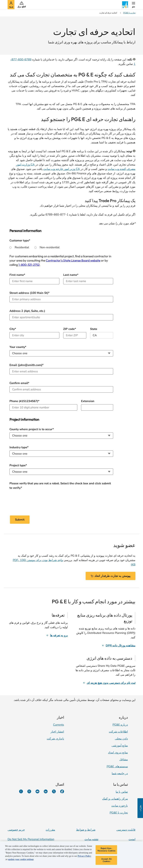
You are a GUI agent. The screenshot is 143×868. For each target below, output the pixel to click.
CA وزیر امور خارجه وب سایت (62, 169)
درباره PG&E (120, 725)
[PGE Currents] (21, 791)
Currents (59, 725)
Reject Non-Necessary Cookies (106, 850)
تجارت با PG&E (119, 813)
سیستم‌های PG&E (117, 766)
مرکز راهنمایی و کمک (115, 799)
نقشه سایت (91, 839)
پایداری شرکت (55, 739)
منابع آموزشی (120, 746)
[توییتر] (54, 791)
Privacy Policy (84, 856)
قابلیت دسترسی (126, 830)
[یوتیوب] (37, 791)
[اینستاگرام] (29, 791)
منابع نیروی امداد (118, 752)
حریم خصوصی (16, 830)
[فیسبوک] (62, 791)
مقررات (50, 830)
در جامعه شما (120, 773)
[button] (134, 5)
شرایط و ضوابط (86, 830)
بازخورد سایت (120, 806)
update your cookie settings (21, 859)
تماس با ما (122, 792)
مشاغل (124, 759)
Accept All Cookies (106, 860)
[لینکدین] (46, 791)
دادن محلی (121, 739)
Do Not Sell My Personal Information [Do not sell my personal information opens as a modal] (31, 839)
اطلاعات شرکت (118, 732)
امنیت (132, 839)
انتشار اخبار (57, 732)
